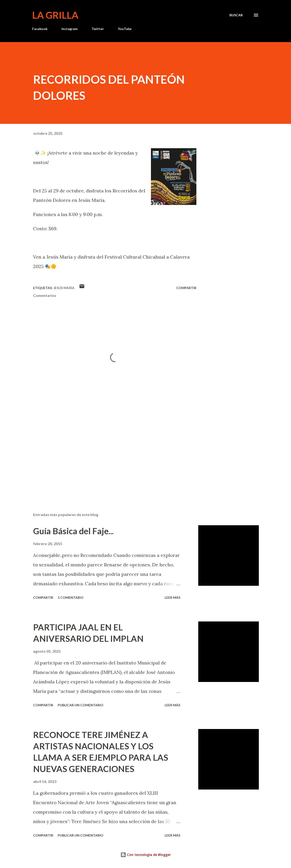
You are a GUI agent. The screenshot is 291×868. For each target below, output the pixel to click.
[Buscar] (236, 15)
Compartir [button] (186, 288)
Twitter (98, 29)
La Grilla (55, 15)
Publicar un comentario (81, 705)
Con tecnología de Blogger (146, 855)
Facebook (40, 29)
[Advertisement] (113, 453)
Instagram (70, 29)
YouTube (125, 29)
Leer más (172, 597)
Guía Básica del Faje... (73, 531)
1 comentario (71, 597)
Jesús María (64, 288)
